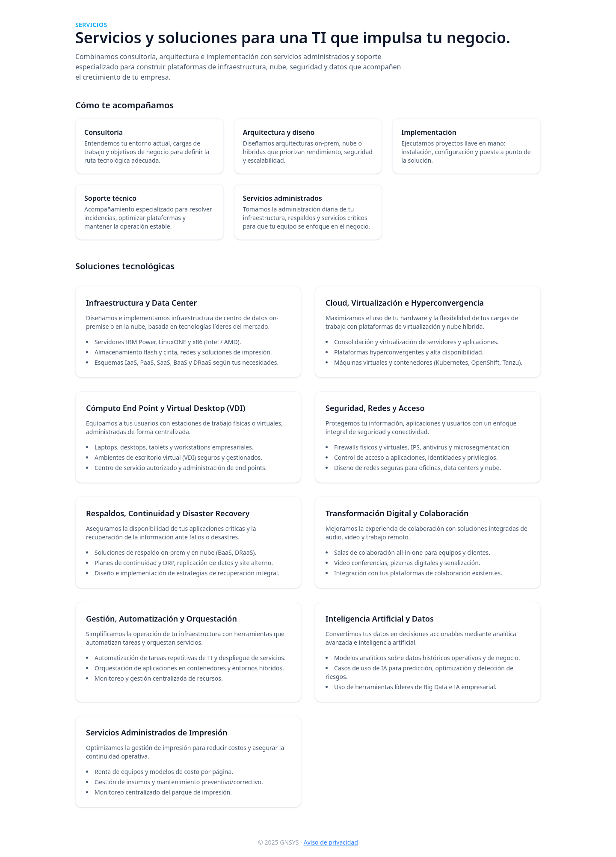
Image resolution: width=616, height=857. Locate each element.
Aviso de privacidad (331, 842)
